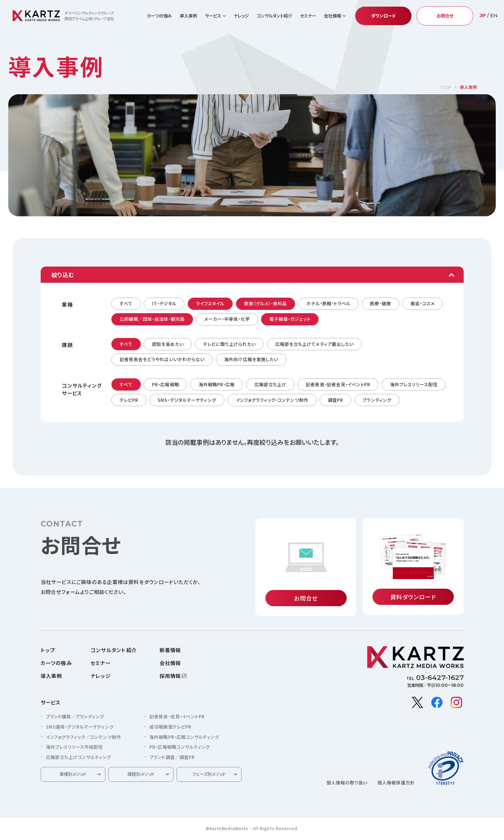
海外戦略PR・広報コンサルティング (184, 739)
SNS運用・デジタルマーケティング (80, 729)
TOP (446, 87)
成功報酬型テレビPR (170, 729)
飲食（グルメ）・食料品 (266, 303)
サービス (51, 704)
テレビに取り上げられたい (230, 344)
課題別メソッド (141, 776)
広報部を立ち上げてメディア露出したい (314, 344)
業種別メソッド (73, 776)
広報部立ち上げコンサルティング (79, 759)
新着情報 (170, 652)
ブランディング (377, 400)
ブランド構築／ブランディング (75, 718)
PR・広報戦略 (165, 384)
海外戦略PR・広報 (217, 384)
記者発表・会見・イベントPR (177, 718)
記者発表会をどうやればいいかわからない (162, 359)
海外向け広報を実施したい (251, 359)
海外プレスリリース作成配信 (75, 749)
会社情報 (170, 665)
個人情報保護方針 (396, 785)
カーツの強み (159, 16)
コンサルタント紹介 (274, 16)
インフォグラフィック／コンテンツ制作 (83, 739)
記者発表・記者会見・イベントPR (338, 384)
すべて (126, 303)
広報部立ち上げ (270, 384)
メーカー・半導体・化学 (227, 319)
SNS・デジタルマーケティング (187, 400)
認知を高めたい (168, 344)
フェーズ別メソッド (209, 776)
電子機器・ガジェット (290, 319)
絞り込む (63, 275)
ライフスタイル (210, 303)
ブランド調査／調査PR (172, 759)
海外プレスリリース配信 (414, 384)
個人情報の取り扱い (347, 785)
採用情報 (170, 678)
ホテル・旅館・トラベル (328, 303)
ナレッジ (241, 16)
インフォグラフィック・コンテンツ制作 (272, 400)
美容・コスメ (423, 303)
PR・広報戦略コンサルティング (180, 749)
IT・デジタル (164, 303)
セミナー (308, 16)
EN (494, 15)
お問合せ (445, 16)
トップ (48, 652)
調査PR (335, 400)
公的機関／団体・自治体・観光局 (152, 319)
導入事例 (188, 16)
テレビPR (129, 400)
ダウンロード (383, 16)
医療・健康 (380, 303)
